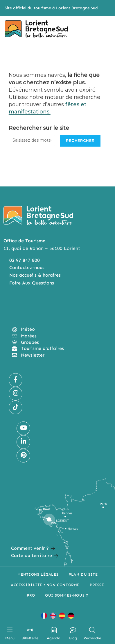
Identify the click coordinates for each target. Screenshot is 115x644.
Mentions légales (38, 574)
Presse (97, 585)
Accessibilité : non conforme (45, 585)
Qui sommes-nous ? (67, 595)
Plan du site (83, 574)
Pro (31, 595)
